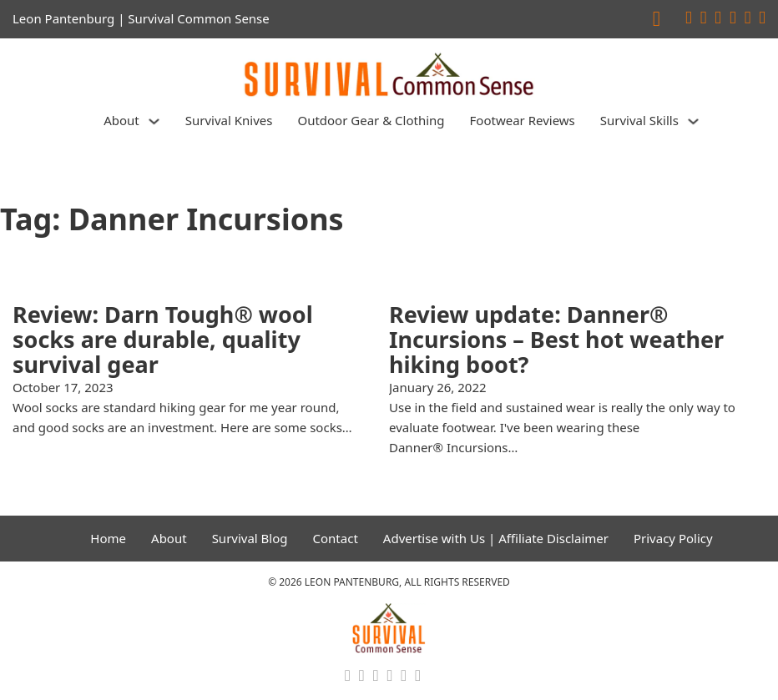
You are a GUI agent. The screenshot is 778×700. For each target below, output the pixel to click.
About (121, 120)
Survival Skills (639, 120)
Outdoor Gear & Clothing (371, 120)
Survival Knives (229, 120)
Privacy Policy (673, 538)
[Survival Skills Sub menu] (693, 121)
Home (108, 538)
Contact (336, 538)
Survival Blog (250, 538)
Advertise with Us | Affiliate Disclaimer (496, 538)
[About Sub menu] (154, 121)
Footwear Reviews (523, 120)
